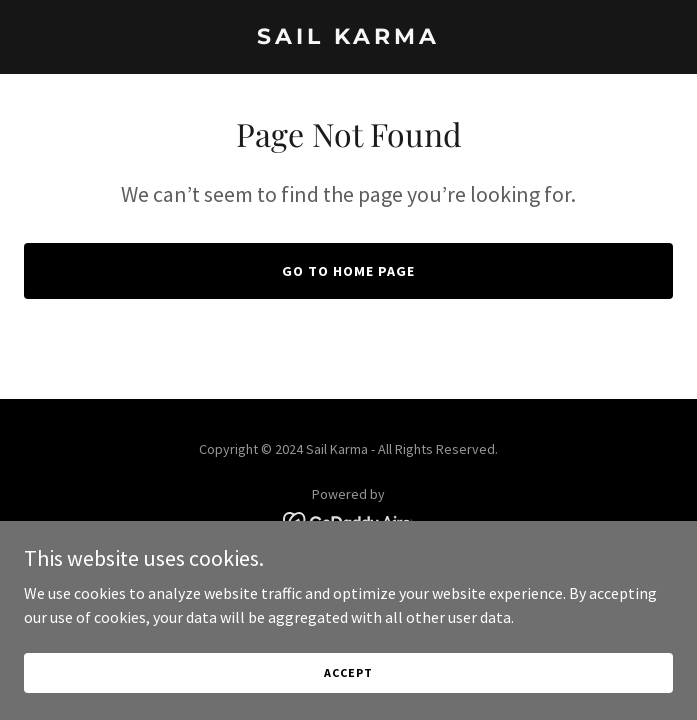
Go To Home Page (348, 271)
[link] (348, 38)
